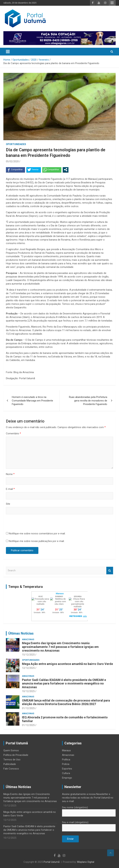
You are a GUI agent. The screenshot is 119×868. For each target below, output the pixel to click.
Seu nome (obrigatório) (89, 810)
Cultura (66, 773)
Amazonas (28, 639)
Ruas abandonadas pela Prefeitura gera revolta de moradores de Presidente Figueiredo (88, 401)
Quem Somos (11, 750)
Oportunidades (16, 144)
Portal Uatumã (52, 862)
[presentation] (32, 524)
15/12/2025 (28, 655)
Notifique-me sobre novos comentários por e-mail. (37, 534)
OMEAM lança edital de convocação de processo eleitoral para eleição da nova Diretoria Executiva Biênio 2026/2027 (66, 702)
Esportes (67, 769)
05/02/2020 (12, 161)
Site (8, 504)
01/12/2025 (28, 708)
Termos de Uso (12, 760)
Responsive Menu (112, 3)
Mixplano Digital (86, 862)
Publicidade (10, 764)
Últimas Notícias (21, 633)
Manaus (66, 750)
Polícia (66, 764)
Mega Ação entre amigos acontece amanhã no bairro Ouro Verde (67, 664)
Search (110, 571)
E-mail (10, 489)
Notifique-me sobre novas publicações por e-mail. (37, 541)
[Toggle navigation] (8, 52)
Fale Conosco (11, 769)
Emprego (67, 778)
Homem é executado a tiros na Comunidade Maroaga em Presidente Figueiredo (32, 401)
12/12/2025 (28, 668)
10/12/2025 (28, 691)
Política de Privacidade (16, 755)
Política (66, 760)
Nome (10, 474)
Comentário (13, 433)
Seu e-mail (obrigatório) (89, 825)
